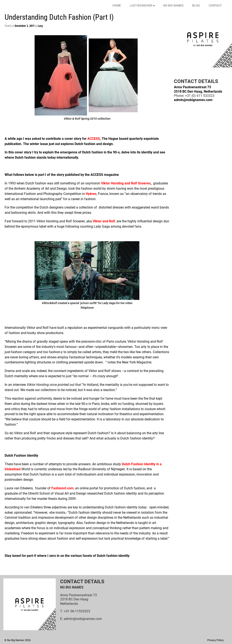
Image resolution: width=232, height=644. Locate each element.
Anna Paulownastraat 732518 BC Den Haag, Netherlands (198, 89)
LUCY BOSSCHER (143, 6)
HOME (117, 5)
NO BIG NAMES (173, 5)
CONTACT (215, 5)
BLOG (196, 5)
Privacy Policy (215, 640)
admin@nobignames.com (193, 100)
